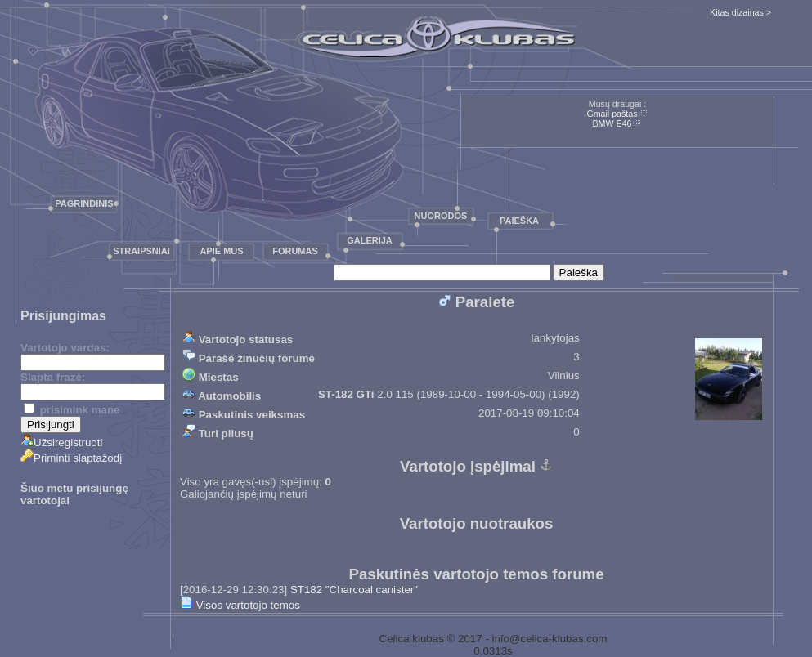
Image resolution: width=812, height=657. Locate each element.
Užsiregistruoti (61, 442)
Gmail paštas (612, 114)
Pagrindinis (84, 203)
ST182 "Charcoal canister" (354, 590)
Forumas (295, 251)
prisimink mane (72, 410)
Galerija (370, 240)
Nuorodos (441, 216)
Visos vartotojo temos (240, 605)
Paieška (519, 221)
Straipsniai (141, 251)
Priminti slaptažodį (71, 458)
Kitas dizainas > (740, 12)
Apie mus (221, 251)
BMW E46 (612, 123)
